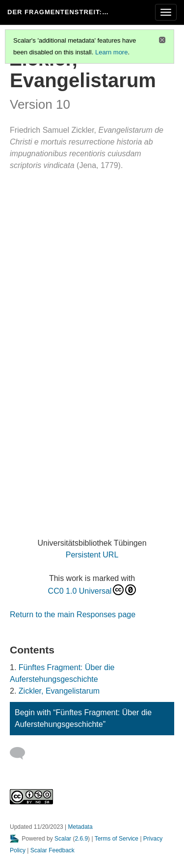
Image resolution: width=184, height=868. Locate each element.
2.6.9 (81, 839)
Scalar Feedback (53, 850)
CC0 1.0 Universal (92, 590)
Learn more (111, 52)
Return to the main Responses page (73, 615)
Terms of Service (117, 839)
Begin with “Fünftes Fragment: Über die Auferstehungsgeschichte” (83, 718)
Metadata (80, 827)
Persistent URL (92, 555)
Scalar (63, 839)
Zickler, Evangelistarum (59, 691)
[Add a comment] (22, 753)
